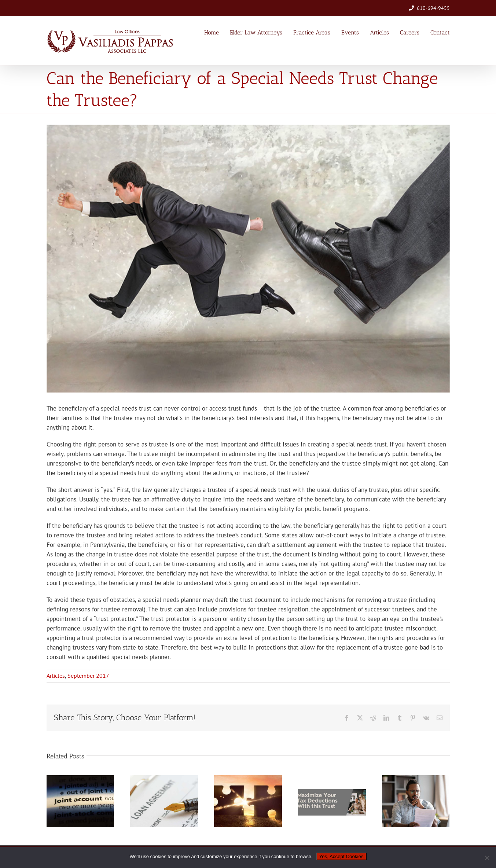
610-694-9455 (433, 8)
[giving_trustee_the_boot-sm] (248, 259)
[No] (487, 858)
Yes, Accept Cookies (341, 856)
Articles (56, 676)
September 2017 (88, 676)
